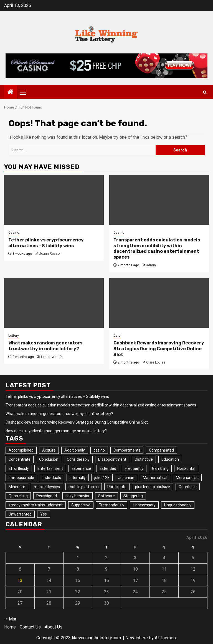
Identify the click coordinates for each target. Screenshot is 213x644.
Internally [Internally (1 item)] (78, 478)
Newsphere (137, 638)
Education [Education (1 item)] (170, 459)
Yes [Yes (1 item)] (44, 514)
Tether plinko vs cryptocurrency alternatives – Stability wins (46, 243)
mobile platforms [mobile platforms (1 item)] (84, 487)
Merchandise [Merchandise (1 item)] (187, 478)
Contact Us (30, 627)
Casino (14, 233)
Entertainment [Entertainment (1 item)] (50, 468)
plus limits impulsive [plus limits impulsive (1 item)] (153, 487)
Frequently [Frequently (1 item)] (134, 468)
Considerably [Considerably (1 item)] (78, 459)
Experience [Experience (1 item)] (81, 468)
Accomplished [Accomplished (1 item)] (21, 450)
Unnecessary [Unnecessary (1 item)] (144, 505)
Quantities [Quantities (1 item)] (188, 487)
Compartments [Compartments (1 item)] (127, 450)
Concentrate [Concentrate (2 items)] (20, 459)
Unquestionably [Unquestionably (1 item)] (178, 505)
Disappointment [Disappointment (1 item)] (112, 459)
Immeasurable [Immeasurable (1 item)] (21, 478)
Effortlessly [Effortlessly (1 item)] (19, 468)
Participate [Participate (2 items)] (117, 487)
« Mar (11, 619)
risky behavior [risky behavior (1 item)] (78, 496)
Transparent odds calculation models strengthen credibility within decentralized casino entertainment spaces (157, 248)
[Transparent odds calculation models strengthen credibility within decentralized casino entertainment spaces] (159, 200)
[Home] (11, 92)
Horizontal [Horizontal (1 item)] (186, 468)
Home (10, 627)
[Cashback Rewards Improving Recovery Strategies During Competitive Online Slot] (159, 303)
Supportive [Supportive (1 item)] (81, 505)
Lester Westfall (53, 357)
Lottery (14, 336)
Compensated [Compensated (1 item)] (161, 450)
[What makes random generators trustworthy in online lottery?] (54, 303)
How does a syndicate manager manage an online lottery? (56, 431)
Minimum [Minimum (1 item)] (17, 487)
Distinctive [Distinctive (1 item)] (144, 459)
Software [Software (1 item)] (106, 496)
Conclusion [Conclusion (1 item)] (49, 459)
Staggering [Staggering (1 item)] (133, 496)
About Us (54, 627)
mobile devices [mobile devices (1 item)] (47, 487)
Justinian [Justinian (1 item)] (126, 478)
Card (117, 336)
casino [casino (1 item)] (99, 450)
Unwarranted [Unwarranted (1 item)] (20, 514)
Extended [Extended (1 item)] (108, 468)
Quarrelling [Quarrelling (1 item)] (18, 496)
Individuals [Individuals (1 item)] (52, 478)
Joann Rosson (50, 254)
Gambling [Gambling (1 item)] (160, 468)
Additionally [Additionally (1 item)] (75, 450)
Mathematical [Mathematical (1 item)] (155, 478)
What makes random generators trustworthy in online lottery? (45, 346)
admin (151, 265)
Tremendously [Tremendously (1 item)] (112, 505)
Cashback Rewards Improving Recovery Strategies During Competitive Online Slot (159, 349)
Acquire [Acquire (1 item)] (49, 450)
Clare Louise (156, 362)
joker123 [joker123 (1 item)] (102, 478)
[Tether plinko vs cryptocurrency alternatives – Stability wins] (54, 200)
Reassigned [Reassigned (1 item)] (47, 496)
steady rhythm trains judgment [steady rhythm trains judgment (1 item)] (36, 505)
